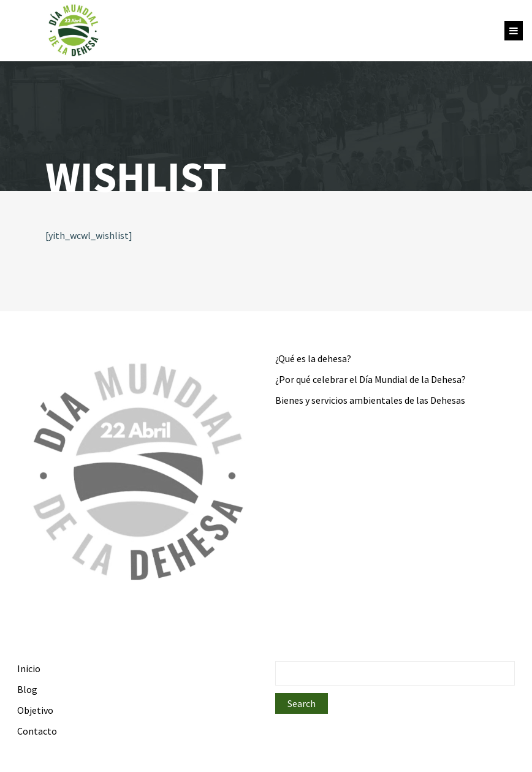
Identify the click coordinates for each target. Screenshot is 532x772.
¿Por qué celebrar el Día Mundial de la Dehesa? (370, 379)
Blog (27, 689)
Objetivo (35, 710)
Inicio (29, 668)
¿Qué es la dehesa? (313, 358)
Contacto (37, 731)
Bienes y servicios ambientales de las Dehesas (370, 400)
